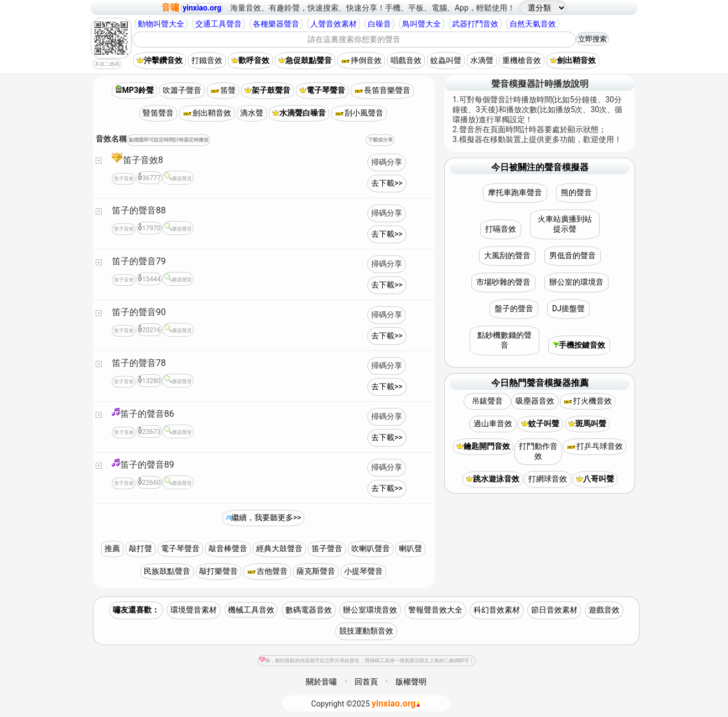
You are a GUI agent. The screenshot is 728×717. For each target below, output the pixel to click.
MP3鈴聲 (134, 90)
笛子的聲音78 (139, 363)
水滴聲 (482, 60)
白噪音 (379, 24)
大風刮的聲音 (507, 255)
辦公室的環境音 (576, 282)
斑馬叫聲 (587, 423)
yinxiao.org (202, 8)
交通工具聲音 (219, 24)
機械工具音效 (251, 610)
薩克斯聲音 (316, 571)
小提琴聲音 (363, 571)
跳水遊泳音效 (493, 479)
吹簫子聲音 (182, 90)
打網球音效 (548, 479)
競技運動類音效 (366, 631)
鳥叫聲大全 (422, 24)
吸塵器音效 (535, 401)
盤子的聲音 (514, 308)
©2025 (366, 703)
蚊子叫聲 (540, 423)
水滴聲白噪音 (299, 113)
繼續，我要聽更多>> (264, 517)
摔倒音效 (361, 60)
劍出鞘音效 (573, 60)
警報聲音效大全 (435, 610)
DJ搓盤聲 (568, 308)
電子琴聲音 (322, 90)
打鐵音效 (207, 60)
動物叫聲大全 (161, 24)
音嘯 (170, 7)
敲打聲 (141, 548)
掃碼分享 (387, 162)
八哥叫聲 (595, 479)
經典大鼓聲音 (279, 548)
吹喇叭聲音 (371, 548)
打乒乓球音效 (595, 446)
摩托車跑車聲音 (515, 192)
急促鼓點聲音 (305, 60)
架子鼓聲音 (267, 90)
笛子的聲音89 (143, 464)
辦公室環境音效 (370, 610)
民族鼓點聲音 (167, 571)
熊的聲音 (576, 192)
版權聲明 (411, 682)
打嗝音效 (501, 229)
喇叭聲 (410, 548)
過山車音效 (493, 423)
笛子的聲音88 (139, 210)
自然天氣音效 (533, 24)
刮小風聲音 (359, 113)
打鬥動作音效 (538, 451)
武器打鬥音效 (475, 24)
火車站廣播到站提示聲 (565, 224)
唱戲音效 (406, 60)
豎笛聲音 (158, 113)
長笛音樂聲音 (382, 90)
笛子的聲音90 (139, 312)
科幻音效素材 (497, 610)
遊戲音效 (604, 610)
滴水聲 (252, 113)
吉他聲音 (267, 571)
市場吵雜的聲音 (503, 282)
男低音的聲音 (573, 255)
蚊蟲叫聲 (446, 60)
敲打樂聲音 (219, 571)
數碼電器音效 (309, 610)
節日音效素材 (554, 610)
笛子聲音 (327, 548)
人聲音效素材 (334, 24)
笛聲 (223, 90)
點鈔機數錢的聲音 (505, 340)
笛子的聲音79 (139, 261)
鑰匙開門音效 (483, 446)
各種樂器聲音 (276, 24)
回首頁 (366, 682)
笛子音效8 (137, 159)
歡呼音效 (250, 60)
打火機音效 (587, 401)
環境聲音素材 (194, 610)
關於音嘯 (321, 682)
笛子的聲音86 (143, 413)
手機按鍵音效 (579, 345)
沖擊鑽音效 (160, 60)
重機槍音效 (522, 60)
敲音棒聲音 (228, 548)
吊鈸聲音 (487, 401)
